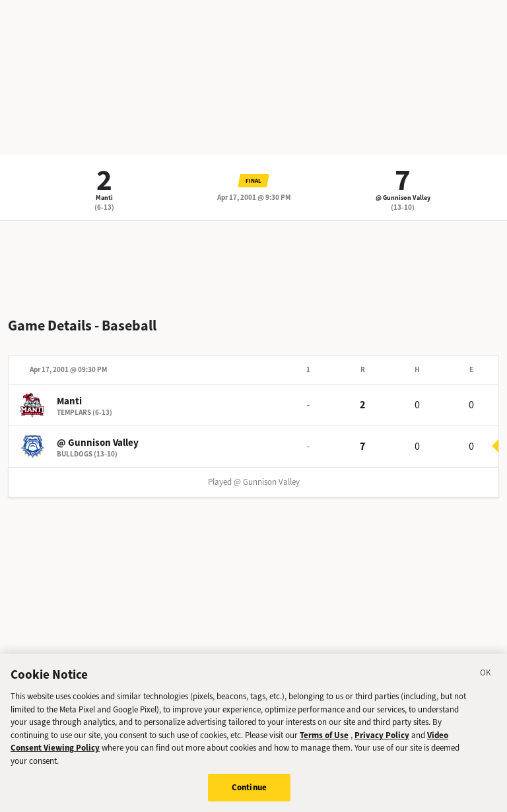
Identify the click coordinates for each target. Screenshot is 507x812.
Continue (249, 787)
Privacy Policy (382, 735)
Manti (104, 198)
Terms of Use (324, 735)
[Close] (486, 675)
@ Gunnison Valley (403, 198)
